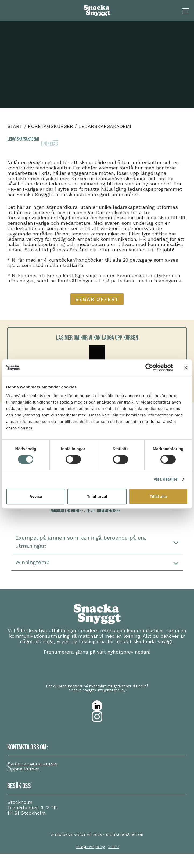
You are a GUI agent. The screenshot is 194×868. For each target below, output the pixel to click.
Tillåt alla (158, 496)
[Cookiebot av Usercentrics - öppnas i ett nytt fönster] (149, 367)
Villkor (114, 847)
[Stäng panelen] (186, 367)
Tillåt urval (97, 496)
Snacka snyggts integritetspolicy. (98, 690)
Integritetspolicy (91, 847)
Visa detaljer (165, 479)
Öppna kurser (23, 769)
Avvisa (36, 496)
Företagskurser (51, 126)
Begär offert (97, 299)
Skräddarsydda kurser (33, 764)
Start (15, 126)
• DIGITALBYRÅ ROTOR (123, 835)
